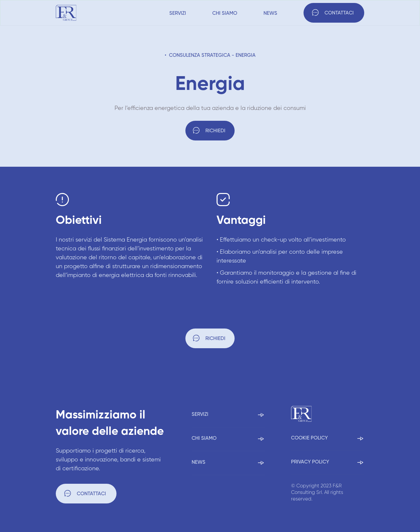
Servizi (178, 13)
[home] (66, 13)
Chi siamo (225, 13)
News (270, 13)
